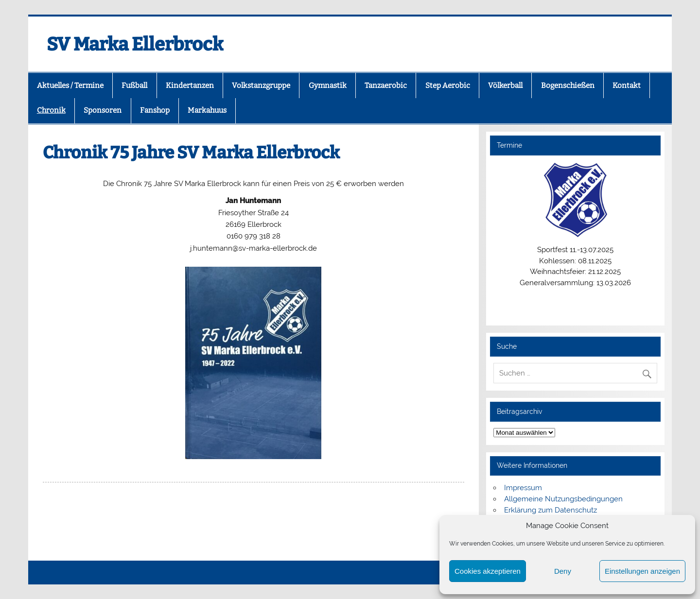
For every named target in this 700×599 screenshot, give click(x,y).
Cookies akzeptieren (488, 571)
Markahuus (207, 110)
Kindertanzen (190, 86)
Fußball (134, 86)
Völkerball (505, 86)
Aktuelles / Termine (70, 86)
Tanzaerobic (386, 86)
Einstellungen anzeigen (642, 571)
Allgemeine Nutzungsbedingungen (563, 499)
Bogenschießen (568, 86)
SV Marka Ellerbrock (135, 44)
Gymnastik (328, 86)
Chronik (51, 110)
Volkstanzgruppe (261, 86)
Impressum (523, 488)
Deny (563, 571)
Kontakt (627, 86)
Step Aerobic (448, 86)
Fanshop (155, 110)
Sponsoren (103, 110)
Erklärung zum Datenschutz (551, 510)
